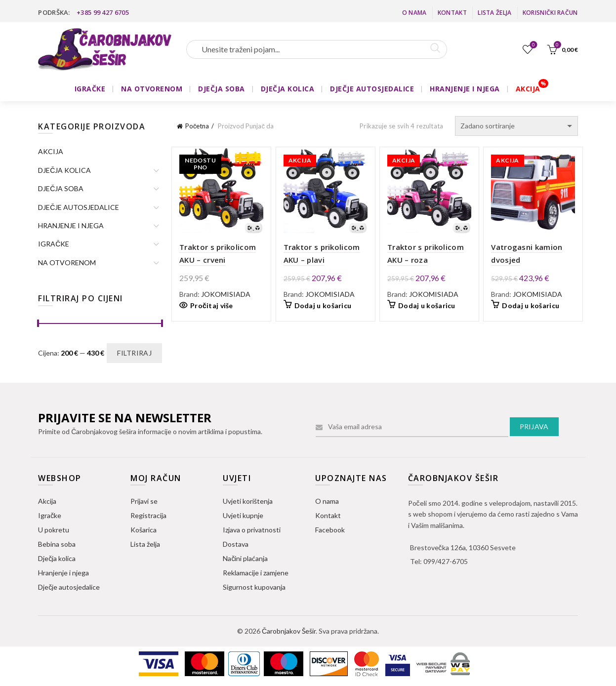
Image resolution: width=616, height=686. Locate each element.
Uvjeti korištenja (248, 501)
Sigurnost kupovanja (254, 587)
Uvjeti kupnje (243, 515)
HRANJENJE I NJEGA (465, 89)
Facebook (330, 530)
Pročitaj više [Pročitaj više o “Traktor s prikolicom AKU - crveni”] (212, 305)
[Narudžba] (516, 126)
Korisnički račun (550, 13)
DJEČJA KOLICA (288, 89)
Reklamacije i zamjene (256, 573)
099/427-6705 (446, 561)
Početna (197, 126)
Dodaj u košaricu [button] (323, 305)
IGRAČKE (90, 89)
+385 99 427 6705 (103, 12)
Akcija (47, 501)
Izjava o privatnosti (252, 530)
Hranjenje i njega (63, 573)
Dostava (236, 544)
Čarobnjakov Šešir (289, 631)
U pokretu (54, 530)
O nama (414, 13)
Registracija (148, 515)
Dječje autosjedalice (69, 587)
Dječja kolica (57, 558)
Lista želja (494, 13)
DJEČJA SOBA (222, 89)
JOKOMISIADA (226, 294)
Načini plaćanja (245, 558)
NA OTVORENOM (152, 89)
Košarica (144, 530)
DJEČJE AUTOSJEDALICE (372, 89)
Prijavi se (144, 501)
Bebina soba (57, 544)
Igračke (50, 515)
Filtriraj (134, 353)
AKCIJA (528, 89)
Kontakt (452, 13)
